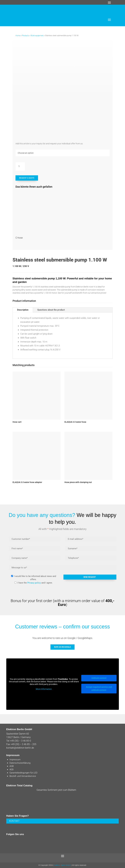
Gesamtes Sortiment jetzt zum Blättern (56, 790)
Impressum (15, 760)
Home (18, 36)
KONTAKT (14, 821)
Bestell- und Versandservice (23, 776)
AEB (11, 770)
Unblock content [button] (99, 678)
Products (25, 36)
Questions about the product (51, 310)
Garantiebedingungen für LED (23, 773)
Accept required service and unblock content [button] (99, 689)
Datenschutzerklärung (20, 763)
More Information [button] (44, 689)
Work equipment (37, 36)
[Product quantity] (20, 167)
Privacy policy (34, 583)
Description (23, 310)
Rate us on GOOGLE (62, 647)
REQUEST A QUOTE (27, 178)
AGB (12, 766)
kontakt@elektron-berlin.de (20, 748)
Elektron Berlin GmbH (62, 865)
